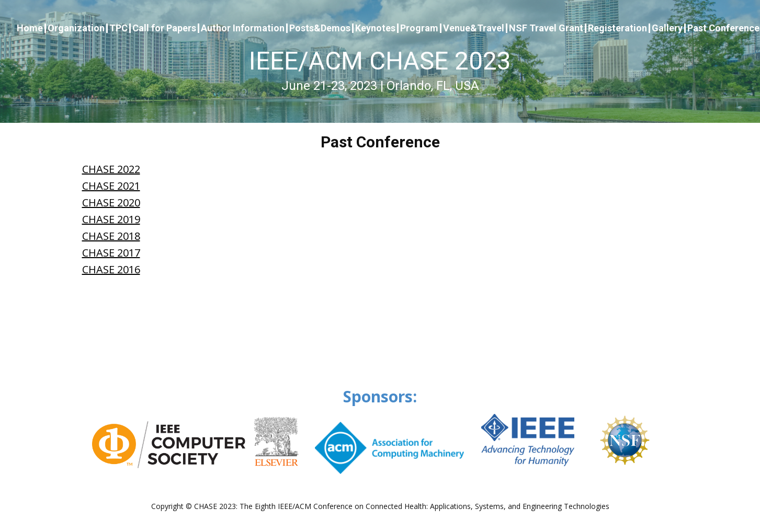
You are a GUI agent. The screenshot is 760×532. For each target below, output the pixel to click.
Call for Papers (164, 28)
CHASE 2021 (111, 186)
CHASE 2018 (111, 236)
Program (419, 28)
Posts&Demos (320, 28)
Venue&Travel (474, 28)
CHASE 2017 (111, 253)
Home (30, 28)
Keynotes (375, 28)
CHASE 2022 (111, 169)
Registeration (617, 28)
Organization (76, 28)
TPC (118, 28)
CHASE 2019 (111, 219)
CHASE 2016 (111, 269)
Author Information (243, 28)
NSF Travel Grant (546, 28)
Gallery (667, 28)
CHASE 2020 (111, 203)
